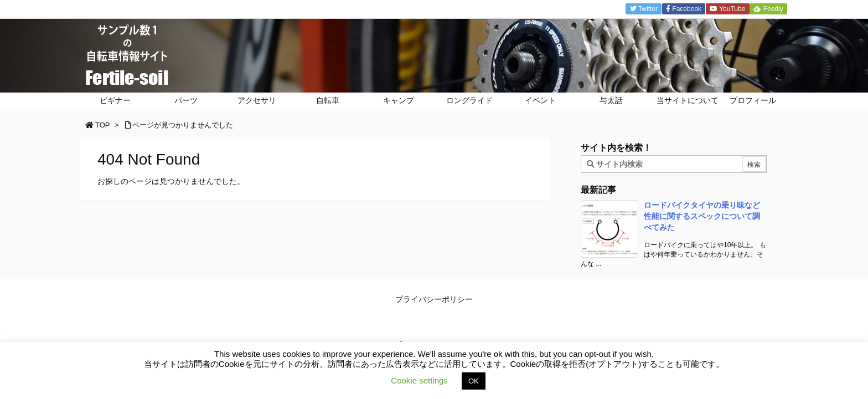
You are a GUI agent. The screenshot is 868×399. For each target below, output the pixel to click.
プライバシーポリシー (434, 299)
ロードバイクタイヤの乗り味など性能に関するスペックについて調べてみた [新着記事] (702, 216)
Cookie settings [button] (419, 380)
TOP (103, 125)
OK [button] (474, 381)
